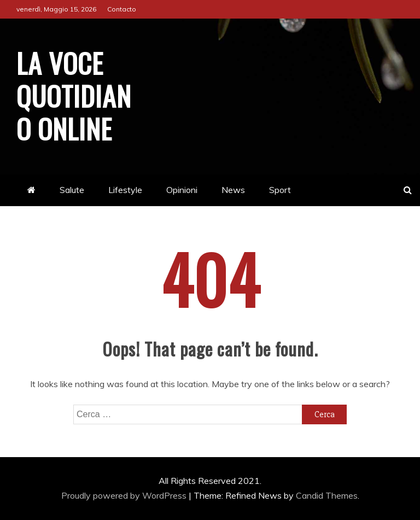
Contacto (122, 9)
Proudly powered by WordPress (125, 495)
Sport (280, 190)
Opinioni (182, 190)
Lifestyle (125, 190)
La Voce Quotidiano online (74, 95)
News (233, 190)
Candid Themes (327, 495)
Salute (72, 190)
